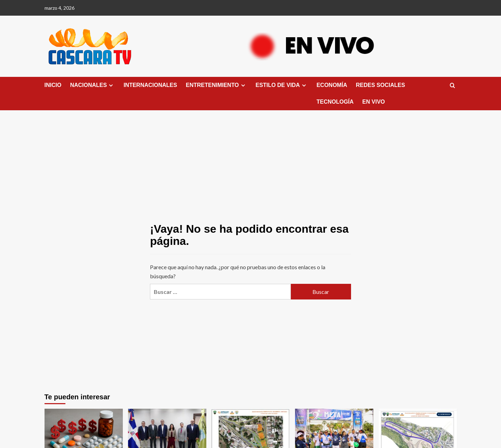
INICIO (53, 85)
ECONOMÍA (332, 85)
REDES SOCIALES (380, 85)
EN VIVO (373, 102)
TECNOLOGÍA (335, 102)
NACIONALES (92, 85)
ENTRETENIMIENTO (216, 85)
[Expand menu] (111, 85)
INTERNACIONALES (150, 85)
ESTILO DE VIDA (282, 85)
